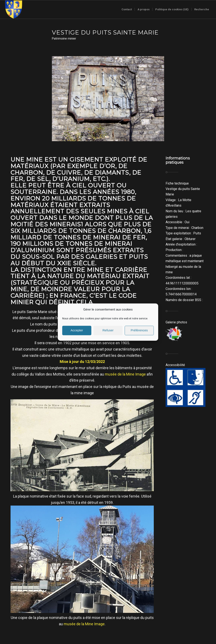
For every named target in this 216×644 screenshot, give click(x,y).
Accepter (77, 330)
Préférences (139, 330)
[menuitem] (127, 9)
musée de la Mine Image (125, 374)
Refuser (108, 330)
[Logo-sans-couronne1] (13, 9)
